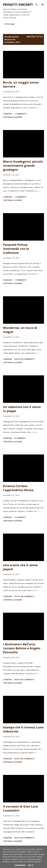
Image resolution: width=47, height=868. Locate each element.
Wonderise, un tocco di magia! (20, 330)
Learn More (20, 865)
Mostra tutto (35, 37)
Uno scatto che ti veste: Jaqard (21, 567)
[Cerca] (36, 5)
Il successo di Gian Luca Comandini (20, 808)
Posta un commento (24, 359)
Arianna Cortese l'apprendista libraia (18, 488)
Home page (10, 24)
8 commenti (20, 438)
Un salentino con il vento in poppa (22, 409)
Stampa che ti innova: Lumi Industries (23, 729)
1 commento (20, 114)
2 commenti (20, 517)
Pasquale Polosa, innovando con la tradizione (16, 249)
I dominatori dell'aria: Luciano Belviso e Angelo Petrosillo (22, 648)
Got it (31, 865)
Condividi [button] (8, 114)
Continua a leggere (13, 117)
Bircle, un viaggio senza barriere (21, 84)
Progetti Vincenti (18, 4)
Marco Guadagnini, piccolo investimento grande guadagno (23, 165)
